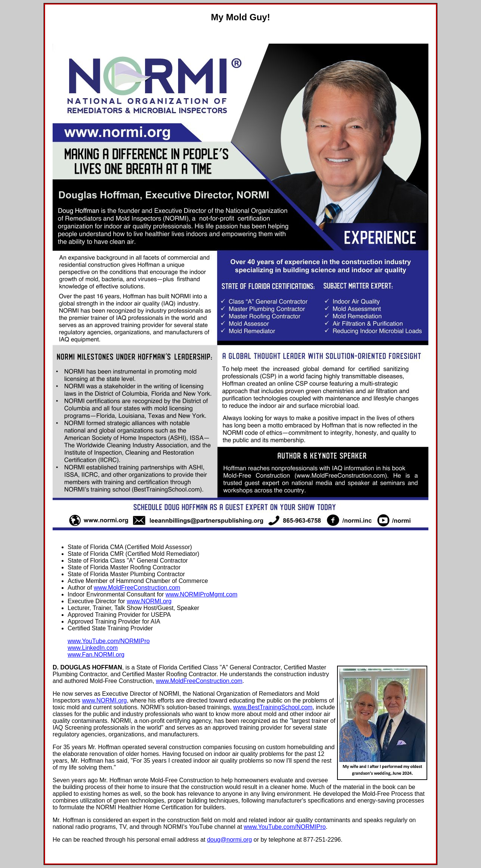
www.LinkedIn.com (93, 648)
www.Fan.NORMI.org (96, 655)
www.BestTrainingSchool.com (273, 707)
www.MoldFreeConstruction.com (137, 588)
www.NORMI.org (149, 601)
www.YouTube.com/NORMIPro (109, 641)
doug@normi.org (229, 840)
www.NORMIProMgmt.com (202, 594)
